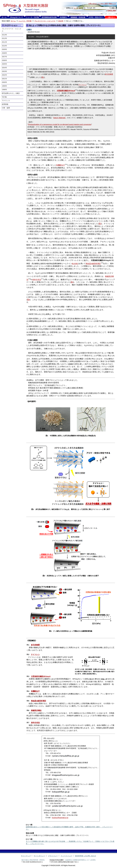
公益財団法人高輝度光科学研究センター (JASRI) (80, 860)
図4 (28, 300)
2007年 (4, 57)
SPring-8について (16, 17)
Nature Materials (59, 118)
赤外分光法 (37, 280)
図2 (100, 224)
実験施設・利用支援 (78, 17)
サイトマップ (26, 856)
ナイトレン (83, 85)
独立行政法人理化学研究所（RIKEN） (34, 860)
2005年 (4, 64)
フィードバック (66, 856)
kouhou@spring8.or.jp (60, 818)
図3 (72, 282)
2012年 (4, 38)
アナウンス (6, 101)
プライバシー (53, 856)
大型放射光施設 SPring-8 (25, 8)
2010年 (61, 21)
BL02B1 (75, 264)
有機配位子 (60, 165)
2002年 (4, 75)
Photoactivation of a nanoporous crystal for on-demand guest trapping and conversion (60, 124)
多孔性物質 (109, 74)
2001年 (4, 79)
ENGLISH (112, 11)
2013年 (4, 35)
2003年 (4, 71)
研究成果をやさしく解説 (11, 93)
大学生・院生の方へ (96, 17)
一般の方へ (111, 17)
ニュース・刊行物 (32, 17)
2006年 (4, 60)
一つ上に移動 (22, 25)
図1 (43, 77)
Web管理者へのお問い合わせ (85, 856)
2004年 (4, 68)
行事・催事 (6, 108)
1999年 (4, 86)
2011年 (4, 42)
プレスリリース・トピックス (45, 21)
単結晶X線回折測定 (93, 264)
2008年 (4, 53)
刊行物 (4, 97)
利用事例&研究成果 (49, 17)
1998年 (4, 90)
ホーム (4, 17)
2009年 (4, 49)
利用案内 (63, 17)
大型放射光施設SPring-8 (66, 91)
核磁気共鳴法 (36, 710)
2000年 (4, 82)
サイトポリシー (39, 856)
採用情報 (5, 104)
